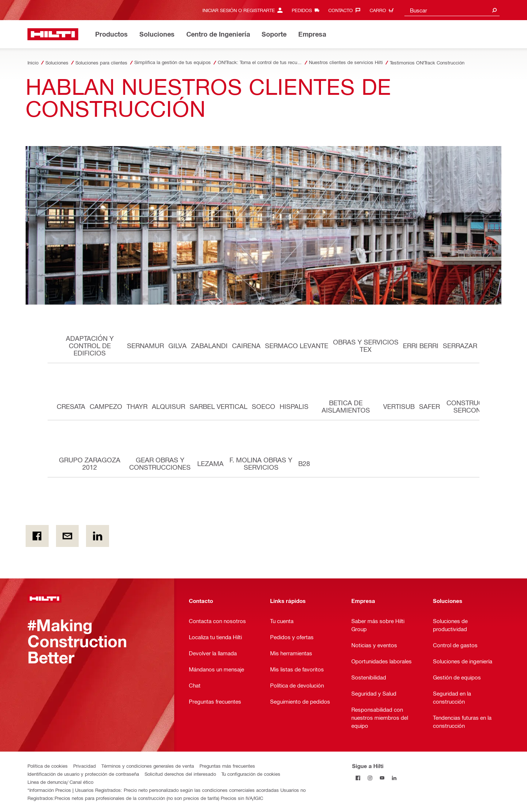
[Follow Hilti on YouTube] (382, 778)
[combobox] (452, 10)
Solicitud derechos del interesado (180, 774)
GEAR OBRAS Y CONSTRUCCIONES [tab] (160, 463)
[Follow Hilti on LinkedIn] (394, 778)
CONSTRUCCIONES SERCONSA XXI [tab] (477, 406)
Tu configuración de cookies (251, 774)
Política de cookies (48, 766)
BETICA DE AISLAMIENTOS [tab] (346, 406)
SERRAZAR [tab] (460, 345)
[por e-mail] (68, 536)
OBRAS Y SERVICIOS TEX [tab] (366, 345)
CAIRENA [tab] (246, 345)
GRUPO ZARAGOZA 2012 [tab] (90, 463)
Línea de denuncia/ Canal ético (60, 782)
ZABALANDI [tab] (209, 345)
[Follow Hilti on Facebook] (358, 778)
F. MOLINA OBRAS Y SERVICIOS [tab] (261, 463)
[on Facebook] (37, 536)
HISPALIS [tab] (294, 406)
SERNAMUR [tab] (145, 345)
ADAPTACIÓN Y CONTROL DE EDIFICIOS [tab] (90, 345)
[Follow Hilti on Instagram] (370, 778)
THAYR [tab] (137, 406)
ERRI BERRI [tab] (421, 345)
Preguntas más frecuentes (227, 766)
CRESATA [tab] (71, 406)
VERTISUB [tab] (399, 406)
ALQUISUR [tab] (169, 406)
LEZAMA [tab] (210, 463)
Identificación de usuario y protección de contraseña (83, 774)
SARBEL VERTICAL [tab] (218, 406)
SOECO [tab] (263, 406)
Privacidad (85, 766)
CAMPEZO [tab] (106, 406)
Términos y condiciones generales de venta (148, 766)
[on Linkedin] (98, 536)
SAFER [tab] (429, 406)
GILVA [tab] (177, 345)
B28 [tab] (304, 463)
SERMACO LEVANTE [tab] (297, 345)
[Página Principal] (53, 34)
